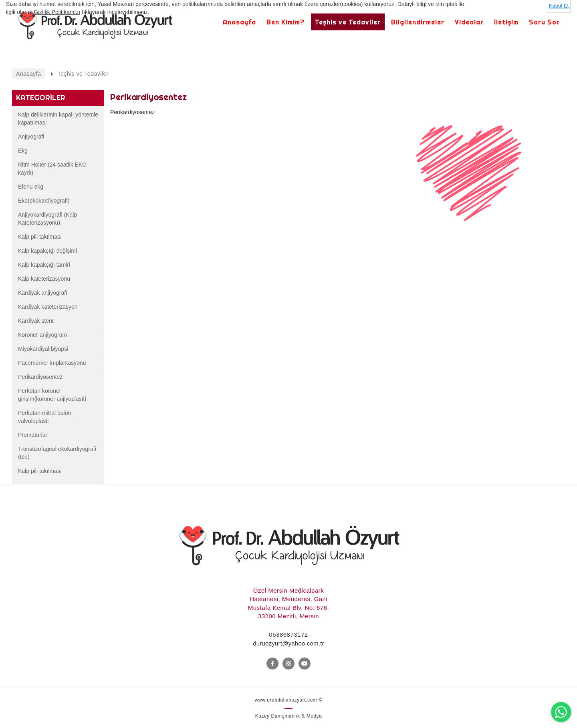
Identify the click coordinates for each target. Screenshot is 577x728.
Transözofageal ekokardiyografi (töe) (57, 453)
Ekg (23, 151)
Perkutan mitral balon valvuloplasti (44, 417)
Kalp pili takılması (40, 237)
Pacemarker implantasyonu (52, 363)
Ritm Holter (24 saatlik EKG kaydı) (52, 169)
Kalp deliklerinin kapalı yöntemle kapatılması (58, 119)
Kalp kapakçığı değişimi (47, 251)
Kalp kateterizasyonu (44, 279)
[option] (469, 182)
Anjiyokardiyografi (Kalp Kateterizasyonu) (47, 219)
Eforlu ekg (31, 187)
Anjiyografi (31, 137)
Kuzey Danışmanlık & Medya (289, 716)
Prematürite (32, 435)
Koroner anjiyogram (42, 335)
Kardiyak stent (36, 321)
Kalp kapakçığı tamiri (44, 265)
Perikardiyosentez (40, 377)
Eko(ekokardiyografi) (44, 201)
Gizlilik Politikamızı (57, 12)
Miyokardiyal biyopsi (43, 349)
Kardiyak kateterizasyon (48, 307)
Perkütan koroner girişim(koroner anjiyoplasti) (52, 395)
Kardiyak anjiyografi (42, 293)
